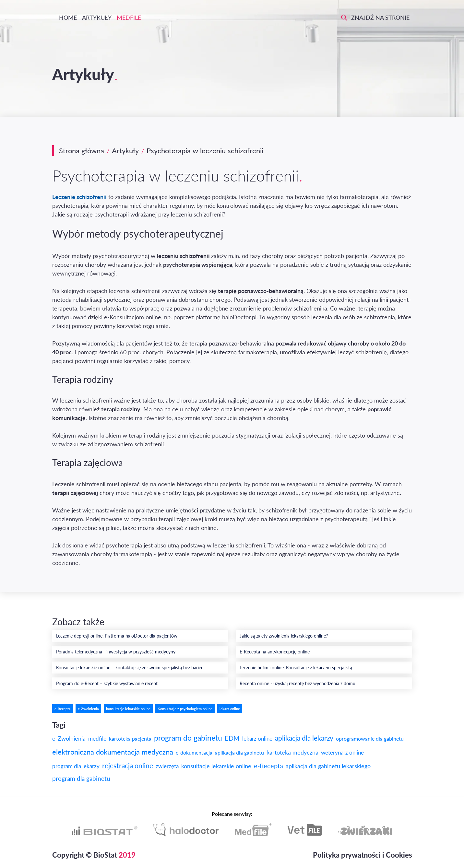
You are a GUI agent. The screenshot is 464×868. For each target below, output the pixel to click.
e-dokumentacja (194, 752)
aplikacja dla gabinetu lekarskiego (328, 766)
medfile (97, 739)
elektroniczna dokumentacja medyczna (113, 752)
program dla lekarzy (76, 766)
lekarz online (230, 709)
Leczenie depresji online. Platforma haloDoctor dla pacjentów (117, 636)
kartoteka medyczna (292, 752)
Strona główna (82, 151)
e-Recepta (63, 709)
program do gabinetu (188, 738)
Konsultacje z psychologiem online (185, 709)
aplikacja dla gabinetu (239, 752)
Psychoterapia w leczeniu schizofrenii (205, 151)
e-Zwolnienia (88, 709)
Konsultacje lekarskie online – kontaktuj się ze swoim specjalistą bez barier (129, 668)
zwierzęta (167, 766)
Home (67, 18)
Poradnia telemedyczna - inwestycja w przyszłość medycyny (116, 652)
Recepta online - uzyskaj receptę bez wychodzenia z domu (297, 683)
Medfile (129, 18)
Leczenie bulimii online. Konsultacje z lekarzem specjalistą (296, 668)
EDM (232, 738)
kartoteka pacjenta (130, 739)
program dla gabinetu (81, 778)
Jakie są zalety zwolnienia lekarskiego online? (284, 636)
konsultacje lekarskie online (128, 709)
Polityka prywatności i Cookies (363, 855)
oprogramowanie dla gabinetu (370, 739)
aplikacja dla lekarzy (304, 738)
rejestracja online (128, 765)
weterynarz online (342, 752)
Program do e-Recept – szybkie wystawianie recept (107, 683)
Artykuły (97, 18)
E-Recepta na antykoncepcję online (275, 652)
